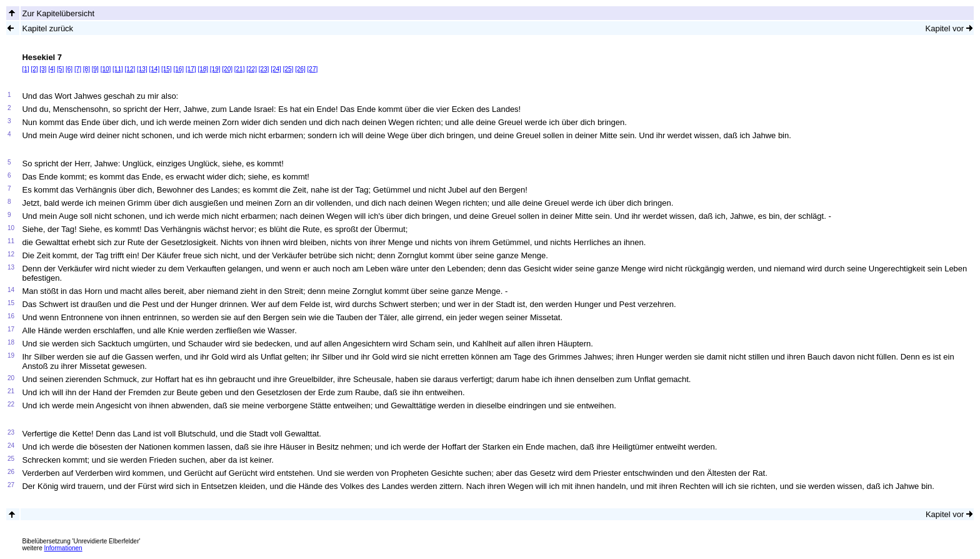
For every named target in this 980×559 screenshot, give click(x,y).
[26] (300, 69)
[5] (60, 69)
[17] (191, 69)
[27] (313, 69)
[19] (215, 69)
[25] (288, 69)
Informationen (63, 548)
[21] (240, 69)
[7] (78, 69)
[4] (52, 69)
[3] (43, 69)
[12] (130, 69)
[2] (34, 69)
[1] (25, 69)
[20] (227, 69)
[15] (167, 69)
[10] (106, 69)
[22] (252, 69)
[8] (87, 69)
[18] (203, 69)
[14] (155, 69)
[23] (264, 69)
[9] (95, 69)
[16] (178, 69)
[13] (142, 69)
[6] (69, 69)
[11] (118, 69)
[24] (276, 69)
